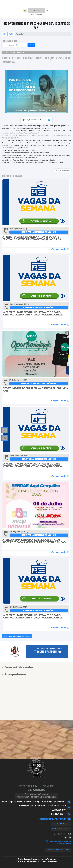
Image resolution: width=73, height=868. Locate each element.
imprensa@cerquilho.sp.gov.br (52, 819)
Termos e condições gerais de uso (59, 841)
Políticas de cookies (64, 844)
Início (5, 34)
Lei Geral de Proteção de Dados (58, 850)
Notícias (12, 34)
